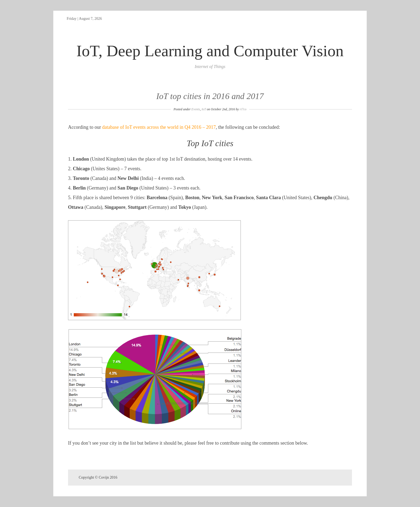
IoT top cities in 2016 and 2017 (210, 96)
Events (196, 109)
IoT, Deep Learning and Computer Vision (210, 51)
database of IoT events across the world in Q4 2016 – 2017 (159, 127)
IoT (204, 109)
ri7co (243, 109)
